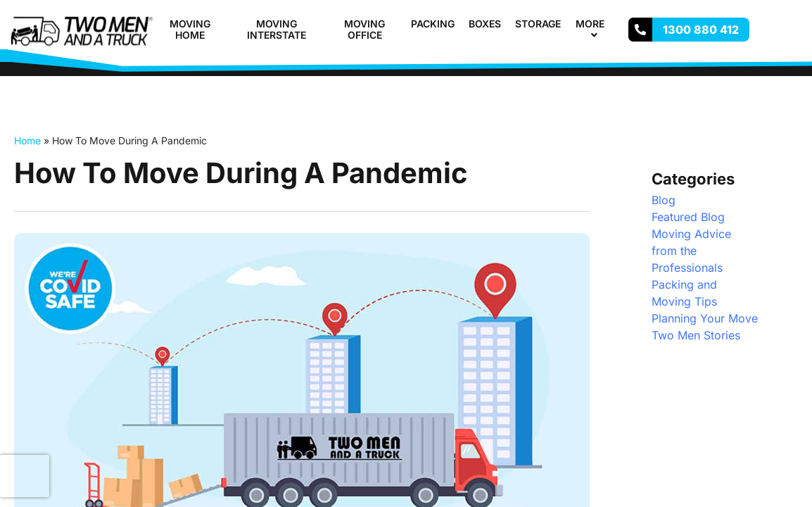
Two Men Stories (696, 335)
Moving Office (364, 30)
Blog (664, 200)
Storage (538, 24)
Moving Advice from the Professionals (691, 251)
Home (27, 140)
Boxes (485, 24)
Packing (433, 24)
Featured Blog (688, 217)
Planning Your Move (705, 318)
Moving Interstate (277, 30)
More (596, 30)
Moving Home (190, 30)
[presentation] (25, 476)
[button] (610, 24)
